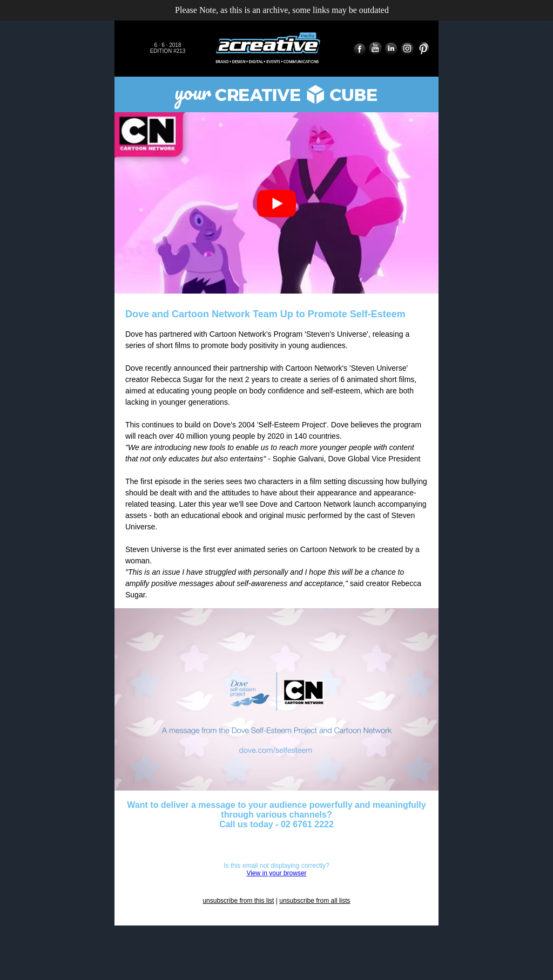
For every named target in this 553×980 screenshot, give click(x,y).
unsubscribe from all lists (315, 901)
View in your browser (276, 873)
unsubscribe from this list (238, 901)
